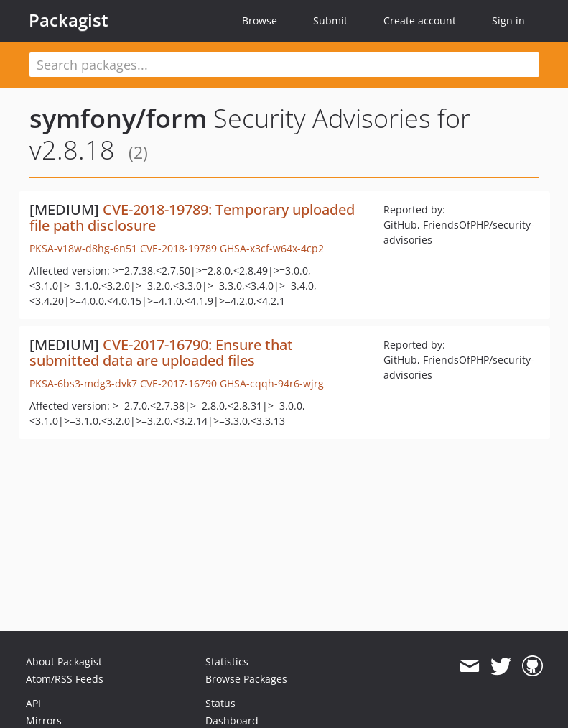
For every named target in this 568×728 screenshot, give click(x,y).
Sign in (508, 20)
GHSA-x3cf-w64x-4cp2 (272, 248)
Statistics (227, 662)
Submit (330, 20)
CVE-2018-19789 (178, 248)
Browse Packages (246, 679)
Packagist (69, 20)
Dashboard (232, 720)
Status (220, 703)
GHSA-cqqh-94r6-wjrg (272, 383)
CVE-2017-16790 (178, 383)
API (33, 703)
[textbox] (284, 65)
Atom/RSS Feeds (65, 679)
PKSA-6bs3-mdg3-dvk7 (83, 383)
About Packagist (64, 662)
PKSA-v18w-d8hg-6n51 (83, 248)
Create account (420, 20)
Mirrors (44, 720)
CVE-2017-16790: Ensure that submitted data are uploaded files (161, 353)
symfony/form (118, 118)
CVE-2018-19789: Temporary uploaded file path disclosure (192, 217)
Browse (260, 20)
